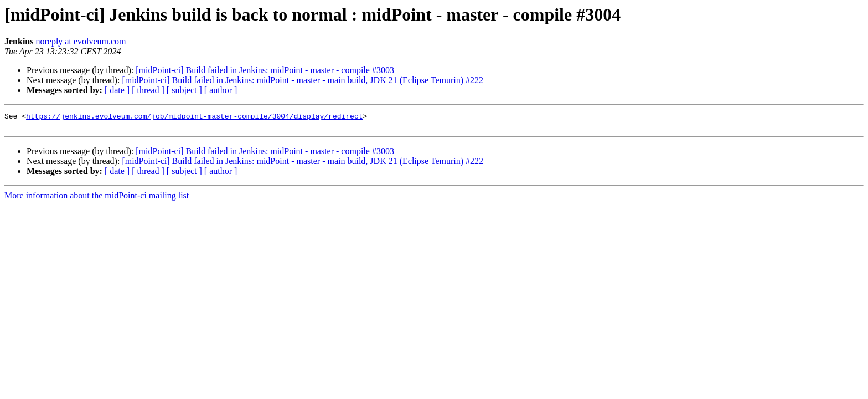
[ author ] (221, 90)
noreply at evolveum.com (81, 41)
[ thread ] (148, 90)
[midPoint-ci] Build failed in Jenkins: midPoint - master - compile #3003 (265, 70)
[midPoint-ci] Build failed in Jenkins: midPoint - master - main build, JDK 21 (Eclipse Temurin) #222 (303, 80)
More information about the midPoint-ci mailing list (97, 199)
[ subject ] (184, 90)
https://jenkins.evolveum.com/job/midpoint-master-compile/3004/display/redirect (194, 117)
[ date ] (117, 90)
